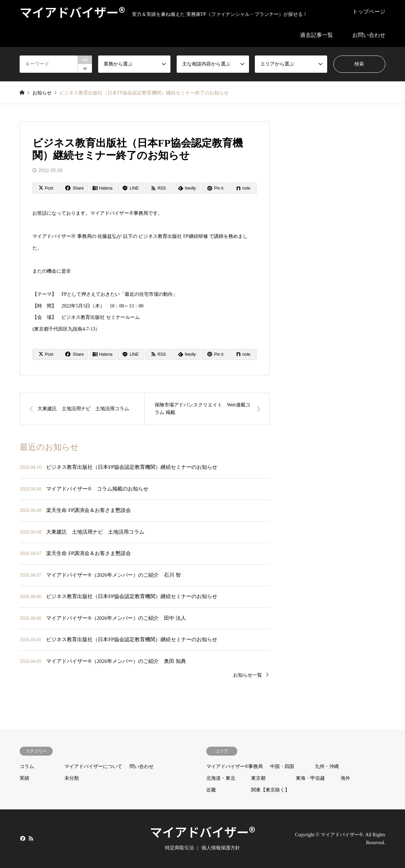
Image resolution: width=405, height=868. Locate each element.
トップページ (369, 12)
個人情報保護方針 (221, 848)
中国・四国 (282, 766)
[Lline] (131, 188)
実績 (24, 778)
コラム (27, 766)
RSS (31, 838)
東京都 (258, 778)
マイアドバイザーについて (93, 766)
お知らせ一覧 (248, 675)
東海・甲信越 (310, 778)
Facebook (22, 838)
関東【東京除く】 (270, 790)
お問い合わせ (369, 35)
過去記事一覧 (316, 35)
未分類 (72, 778)
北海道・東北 (221, 778)
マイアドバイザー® (202, 831)
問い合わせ (142, 766)
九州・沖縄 (327, 766)
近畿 (211, 790)
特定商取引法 (179, 848)
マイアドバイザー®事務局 (235, 766)
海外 (345, 778)
